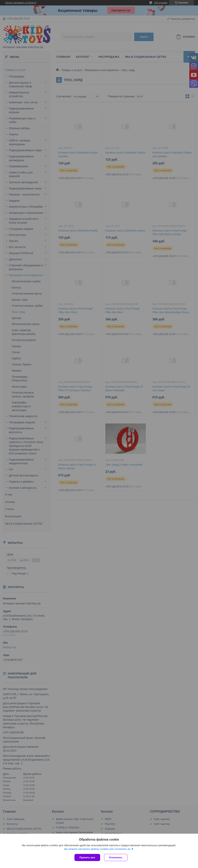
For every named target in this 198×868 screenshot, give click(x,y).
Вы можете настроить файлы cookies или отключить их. (98, 849)
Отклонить (116, 857)
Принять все (87, 857)
